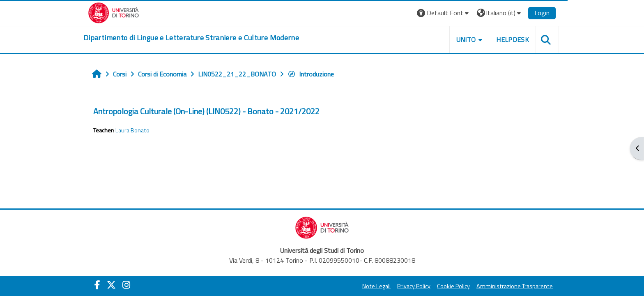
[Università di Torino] (114, 12)
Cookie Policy (453, 286)
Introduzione (311, 74)
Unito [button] (466, 39)
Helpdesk (513, 39)
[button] (444, 13)
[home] (191, 38)
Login (542, 13)
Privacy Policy (414, 286)
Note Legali (376, 286)
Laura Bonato (132, 130)
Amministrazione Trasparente (515, 286)
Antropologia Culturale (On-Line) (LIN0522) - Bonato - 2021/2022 (206, 111)
